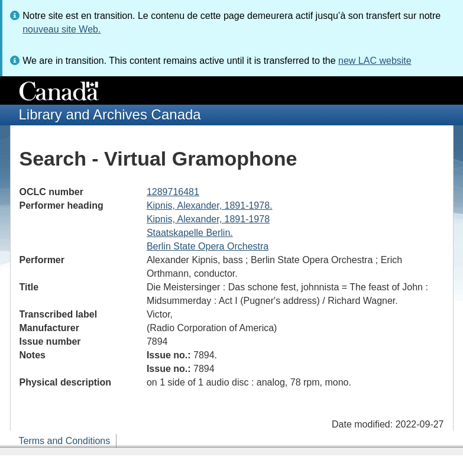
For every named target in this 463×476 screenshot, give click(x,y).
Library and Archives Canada (110, 114)
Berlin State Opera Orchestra (208, 246)
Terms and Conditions (65, 441)
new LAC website (375, 61)
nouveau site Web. (61, 29)
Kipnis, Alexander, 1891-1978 (208, 219)
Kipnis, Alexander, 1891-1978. (210, 205)
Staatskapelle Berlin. (190, 233)
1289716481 (173, 192)
